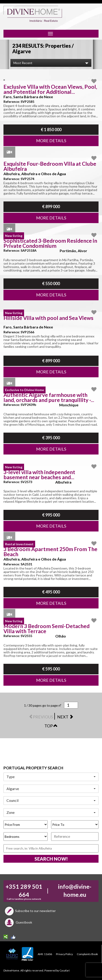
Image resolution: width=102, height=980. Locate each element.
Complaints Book (87, 954)
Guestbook (18, 922)
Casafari (65, 970)
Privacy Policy (64, 954)
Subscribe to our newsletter (30, 911)
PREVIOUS (41, 717)
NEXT (65, 717)
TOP (51, 726)
